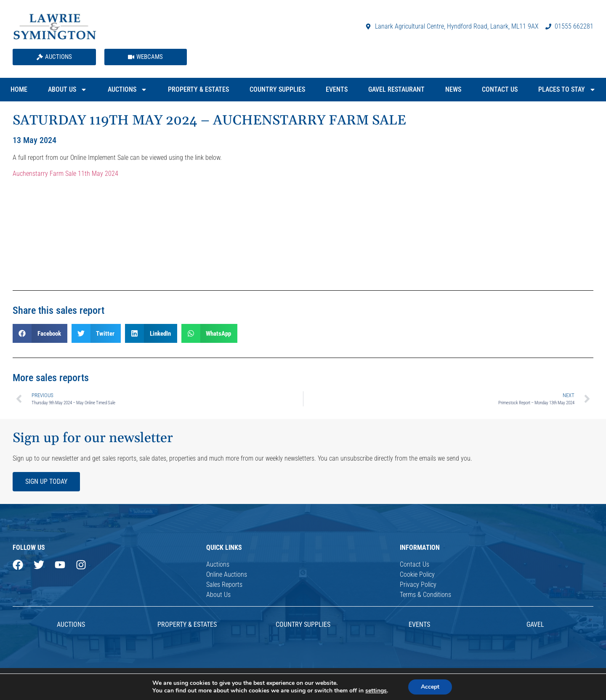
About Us (68, 90)
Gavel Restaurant (396, 89)
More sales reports (51, 378)
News (453, 89)
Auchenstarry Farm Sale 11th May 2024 (65, 174)
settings (376, 691)
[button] (40, 333)
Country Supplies (277, 89)
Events (337, 89)
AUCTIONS (71, 624)
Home (19, 89)
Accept (430, 687)
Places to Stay (567, 90)
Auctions (128, 90)
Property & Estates (198, 89)
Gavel (535, 624)
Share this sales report (58, 310)
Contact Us (500, 89)
